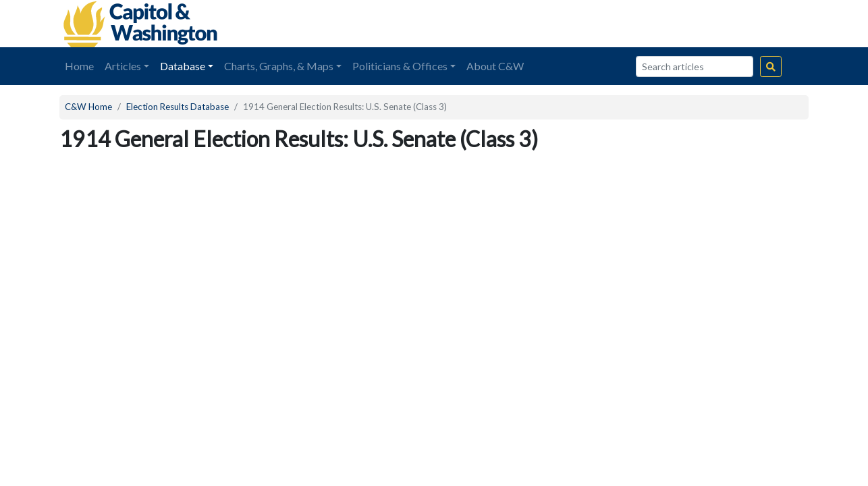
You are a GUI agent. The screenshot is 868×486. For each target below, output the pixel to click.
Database (183, 66)
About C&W (495, 66)
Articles (123, 66)
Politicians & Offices (400, 66)
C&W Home (88, 107)
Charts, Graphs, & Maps (279, 66)
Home (79, 66)
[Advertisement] (657, 24)
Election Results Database (178, 107)
